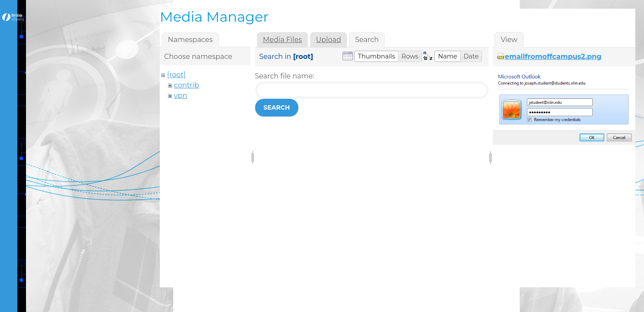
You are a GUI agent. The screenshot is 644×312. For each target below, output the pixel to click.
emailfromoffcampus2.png (553, 57)
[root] (176, 75)
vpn (181, 96)
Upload (328, 40)
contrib (187, 85)
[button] (376, 56)
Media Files (282, 40)
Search (277, 107)
